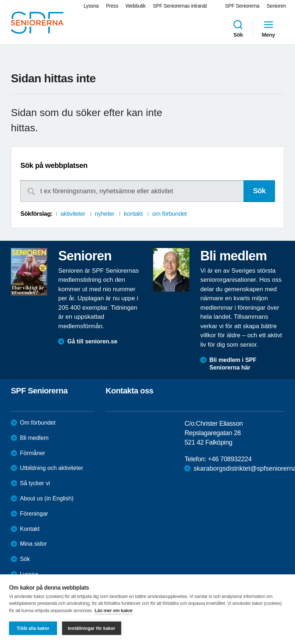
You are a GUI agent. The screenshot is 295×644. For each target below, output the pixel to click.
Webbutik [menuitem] (136, 6)
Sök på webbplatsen (54, 165)
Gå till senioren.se (92, 341)
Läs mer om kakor (114, 610)
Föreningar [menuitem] (34, 514)
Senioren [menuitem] (276, 6)
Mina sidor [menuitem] (33, 544)
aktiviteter (73, 214)
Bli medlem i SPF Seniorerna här (233, 364)
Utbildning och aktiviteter (52, 468)
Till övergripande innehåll (0, 0)
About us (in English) (47, 498)
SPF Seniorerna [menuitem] (242, 6)
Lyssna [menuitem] (91, 6)
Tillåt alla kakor (33, 628)
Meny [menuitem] (268, 28)
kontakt (133, 214)
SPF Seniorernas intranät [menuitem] (180, 6)
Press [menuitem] (112, 6)
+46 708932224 (230, 459)
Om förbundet (38, 423)
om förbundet (169, 214)
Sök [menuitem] (238, 28)
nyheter (105, 214)
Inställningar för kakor (92, 628)
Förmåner (32, 453)
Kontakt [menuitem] (30, 529)
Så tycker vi (35, 483)
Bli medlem (34, 438)
